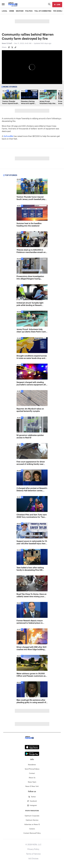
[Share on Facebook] (9, 47)
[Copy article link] (15, 47)
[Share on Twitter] (12, 47)
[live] (57, 5)
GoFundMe (8, 136)
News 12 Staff (7, 43)
